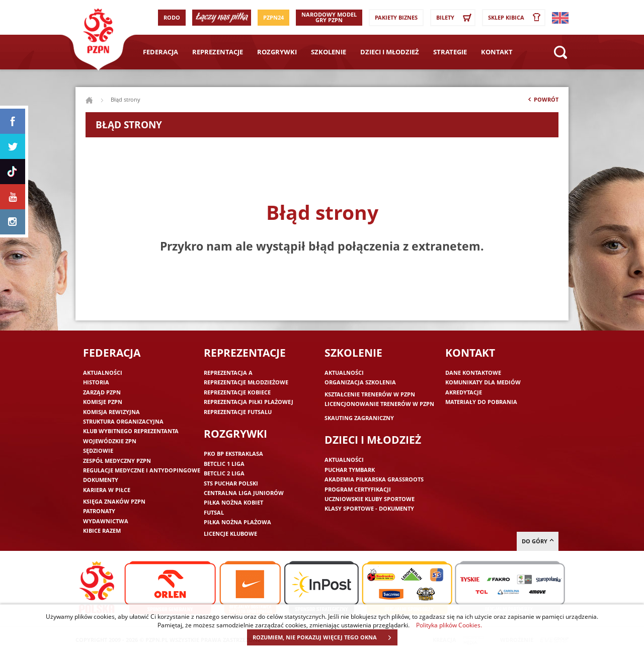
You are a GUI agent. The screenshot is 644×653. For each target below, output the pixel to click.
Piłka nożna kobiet (233, 502)
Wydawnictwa (106, 521)
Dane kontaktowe (473, 373)
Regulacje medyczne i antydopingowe (142, 470)
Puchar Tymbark (350, 470)
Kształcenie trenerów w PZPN (370, 394)
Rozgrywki (277, 52)
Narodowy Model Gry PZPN (329, 17)
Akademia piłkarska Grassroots (374, 479)
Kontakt (497, 52)
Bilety (455, 18)
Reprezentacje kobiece (237, 392)
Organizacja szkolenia (360, 382)
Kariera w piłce (107, 490)
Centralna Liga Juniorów (244, 493)
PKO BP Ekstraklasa (233, 454)
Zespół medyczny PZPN (117, 461)
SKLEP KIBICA (516, 18)
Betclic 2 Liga (224, 473)
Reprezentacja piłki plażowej (249, 402)
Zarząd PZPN (102, 392)
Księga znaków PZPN (114, 501)
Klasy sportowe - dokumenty (369, 508)
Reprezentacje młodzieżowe (246, 382)
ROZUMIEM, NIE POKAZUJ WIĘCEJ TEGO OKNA (325, 637)
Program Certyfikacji (358, 489)
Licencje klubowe (230, 534)
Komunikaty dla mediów (483, 382)
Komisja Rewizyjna (111, 412)
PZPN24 (273, 17)
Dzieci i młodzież (390, 52)
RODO (172, 17)
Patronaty (99, 511)
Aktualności (103, 373)
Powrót (542, 102)
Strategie (450, 52)
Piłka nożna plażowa (237, 522)
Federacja (160, 52)
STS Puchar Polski (231, 483)
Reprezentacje (218, 52)
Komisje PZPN (103, 402)
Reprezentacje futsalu (238, 412)
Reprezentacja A (228, 373)
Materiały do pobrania (481, 402)
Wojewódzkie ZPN (110, 441)
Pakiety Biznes (396, 17)
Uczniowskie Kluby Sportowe (370, 499)
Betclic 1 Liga (224, 464)
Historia (96, 382)
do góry (538, 541)
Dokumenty (101, 480)
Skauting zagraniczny (359, 418)
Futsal (214, 512)
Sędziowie (98, 451)
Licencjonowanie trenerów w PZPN (379, 404)
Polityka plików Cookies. (449, 625)
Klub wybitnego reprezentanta (131, 431)
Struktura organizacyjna (123, 421)
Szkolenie (329, 52)
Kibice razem (102, 530)
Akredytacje (464, 392)
